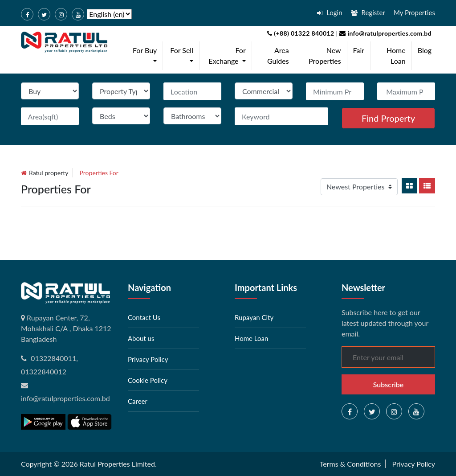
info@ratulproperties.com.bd (385, 33)
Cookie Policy (148, 380)
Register (368, 12)
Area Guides (278, 55)
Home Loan (396, 55)
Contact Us (144, 317)
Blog (425, 50)
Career (138, 401)
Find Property (388, 118)
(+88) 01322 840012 (301, 33)
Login (330, 12)
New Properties (325, 55)
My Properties (414, 12)
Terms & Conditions (350, 464)
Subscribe (389, 384)
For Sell (183, 55)
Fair (359, 50)
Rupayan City (254, 317)
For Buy (147, 55)
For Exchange (229, 55)
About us (141, 338)
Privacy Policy (148, 359)
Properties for (99, 173)
